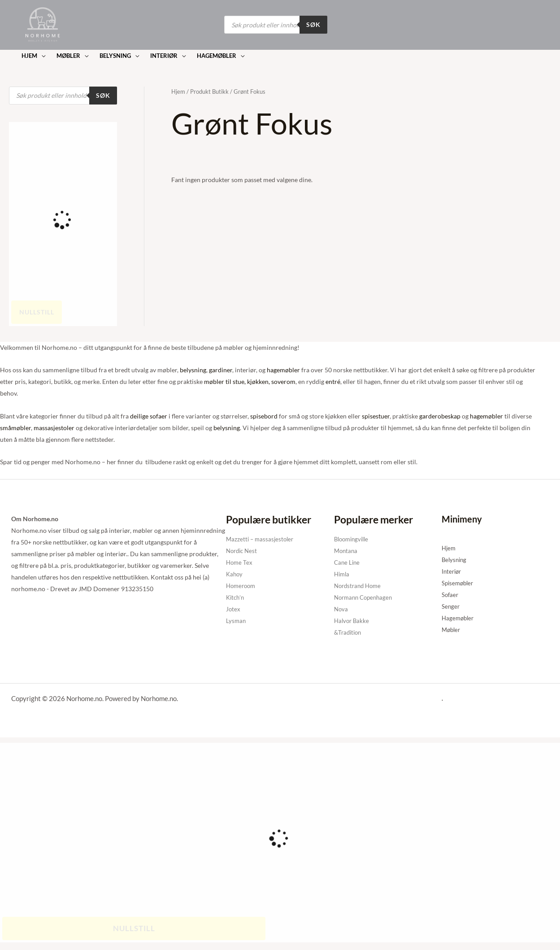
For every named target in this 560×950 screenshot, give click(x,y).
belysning (193, 370)
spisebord (264, 416)
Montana (347, 551)
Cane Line (348, 562)
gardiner (221, 370)
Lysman (236, 621)
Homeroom (242, 586)
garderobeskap (440, 416)
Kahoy (235, 574)
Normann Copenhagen (366, 597)
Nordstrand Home (360, 586)
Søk (313, 24)
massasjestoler (54, 428)
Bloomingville (353, 539)
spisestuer (376, 416)
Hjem (178, 92)
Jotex (233, 609)
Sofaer (451, 595)
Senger (451, 606)
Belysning (455, 560)
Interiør (452, 571)
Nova (341, 609)
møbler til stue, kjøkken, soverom (250, 381)
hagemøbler (283, 370)
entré (333, 381)
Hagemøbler (459, 618)
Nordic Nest (243, 551)
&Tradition (349, 632)
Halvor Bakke (353, 621)
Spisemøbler (459, 583)
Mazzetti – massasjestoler (261, 539)
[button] (33, 56)
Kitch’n (236, 597)
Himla (343, 574)
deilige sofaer (149, 416)
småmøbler (15, 428)
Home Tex (240, 562)
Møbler (452, 630)
